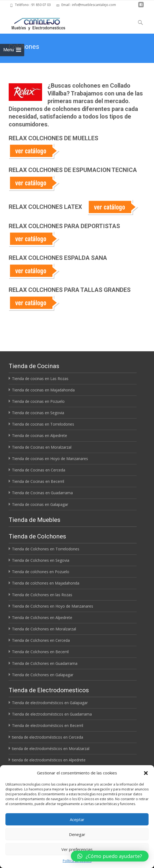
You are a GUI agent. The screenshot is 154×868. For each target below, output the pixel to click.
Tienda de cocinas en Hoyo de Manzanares (50, 459)
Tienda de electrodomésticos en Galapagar (50, 703)
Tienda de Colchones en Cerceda (41, 640)
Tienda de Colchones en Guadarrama (45, 663)
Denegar (77, 834)
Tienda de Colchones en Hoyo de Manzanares (53, 606)
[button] (146, 773)
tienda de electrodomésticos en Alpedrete (49, 760)
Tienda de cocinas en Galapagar (40, 504)
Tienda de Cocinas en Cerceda (39, 470)
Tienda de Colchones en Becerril (40, 652)
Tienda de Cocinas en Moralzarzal (42, 447)
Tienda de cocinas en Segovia (38, 413)
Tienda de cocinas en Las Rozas (40, 379)
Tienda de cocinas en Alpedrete (40, 435)
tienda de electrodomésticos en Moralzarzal (51, 749)
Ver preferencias (77, 849)
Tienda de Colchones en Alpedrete (42, 618)
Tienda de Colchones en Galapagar (43, 675)
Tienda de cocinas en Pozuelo (38, 401)
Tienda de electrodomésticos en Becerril (48, 725)
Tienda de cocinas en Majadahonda (43, 390)
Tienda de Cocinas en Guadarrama (42, 493)
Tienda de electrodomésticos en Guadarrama (52, 714)
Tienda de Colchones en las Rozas (42, 595)
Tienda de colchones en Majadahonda (46, 583)
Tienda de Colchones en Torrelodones (46, 549)
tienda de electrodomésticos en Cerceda (48, 737)
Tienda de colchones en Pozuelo (41, 572)
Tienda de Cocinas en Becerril (38, 481)
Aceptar (77, 819)
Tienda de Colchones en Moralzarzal (44, 629)
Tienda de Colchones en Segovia (41, 560)
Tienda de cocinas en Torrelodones (43, 424)
